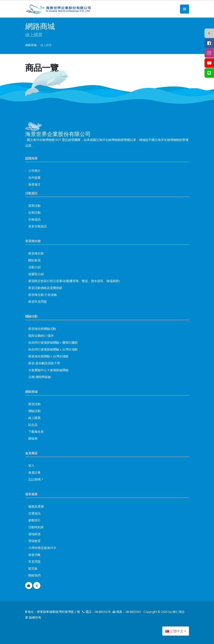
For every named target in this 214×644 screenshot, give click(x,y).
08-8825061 (133, 612)
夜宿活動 (34, 404)
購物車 (33, 439)
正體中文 (174, 631)
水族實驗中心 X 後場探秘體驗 (48, 370)
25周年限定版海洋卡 (42, 548)
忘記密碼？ (36, 479)
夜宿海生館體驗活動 (42, 329)
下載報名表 (36, 432)
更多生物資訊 (38, 226)
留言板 (33, 569)
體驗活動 (34, 411)
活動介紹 (34, 267)
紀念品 (33, 425)
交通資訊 (34, 513)
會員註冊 (34, 473)
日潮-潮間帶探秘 (40, 377)
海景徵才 (34, 185)
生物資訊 (34, 219)
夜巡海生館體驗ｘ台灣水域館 (48, 356)
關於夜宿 (34, 260)
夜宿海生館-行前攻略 (43, 295)
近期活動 (34, 213)
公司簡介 (34, 171)
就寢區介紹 (36, 274)
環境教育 (34, 541)
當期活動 (34, 206)
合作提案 (34, 178)
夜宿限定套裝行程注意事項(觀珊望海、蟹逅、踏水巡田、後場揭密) (74, 281)
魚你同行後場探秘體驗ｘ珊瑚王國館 (53, 343)
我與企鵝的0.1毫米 (41, 336)
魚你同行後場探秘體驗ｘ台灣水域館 (53, 349)
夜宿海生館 (36, 253)
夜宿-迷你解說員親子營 (44, 363)
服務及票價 (36, 507)
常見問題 (34, 562)
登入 (31, 466)
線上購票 (34, 418)
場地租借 (34, 534)
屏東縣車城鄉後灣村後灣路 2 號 (58, 612)
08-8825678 (102, 612)
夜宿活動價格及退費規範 (45, 288)
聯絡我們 (34, 575)
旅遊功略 (34, 555)
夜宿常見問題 (38, 302)
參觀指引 (34, 520)
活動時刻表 (36, 527)
